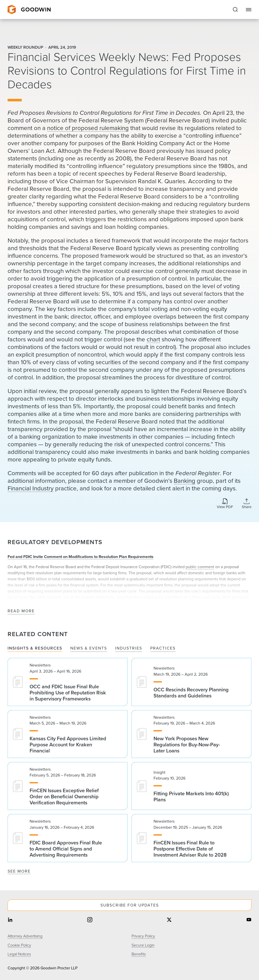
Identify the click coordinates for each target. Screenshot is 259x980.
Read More (21, 611)
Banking (185, 481)
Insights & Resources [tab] (35, 648)
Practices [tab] (163, 648)
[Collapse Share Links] (247, 504)
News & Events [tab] (89, 648)
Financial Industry (31, 488)
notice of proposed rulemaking (88, 128)
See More (19, 871)
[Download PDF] (225, 504)
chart (153, 339)
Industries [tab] (129, 648)
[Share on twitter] (169, 920)
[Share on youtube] (249, 920)
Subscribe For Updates (130, 905)
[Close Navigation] (249, 10)
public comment (200, 567)
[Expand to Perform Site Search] (235, 10)
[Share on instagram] (90, 920)
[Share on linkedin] (10, 920)
